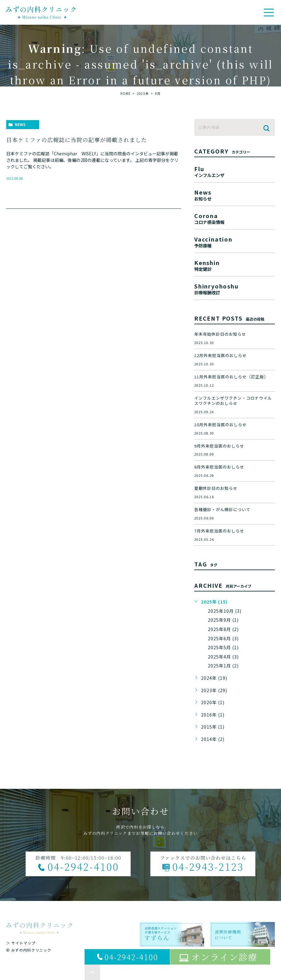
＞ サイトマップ (21, 943)
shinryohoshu (235, 288)
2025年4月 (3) (223, 657)
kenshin (235, 265)
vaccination (235, 241)
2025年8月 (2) (223, 629)
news (20, 124)
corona (235, 218)
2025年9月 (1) (223, 620)
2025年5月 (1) (223, 647)
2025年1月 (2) (223, 666)
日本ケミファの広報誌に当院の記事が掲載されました (77, 140)
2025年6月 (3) (223, 638)
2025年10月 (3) (225, 611)
